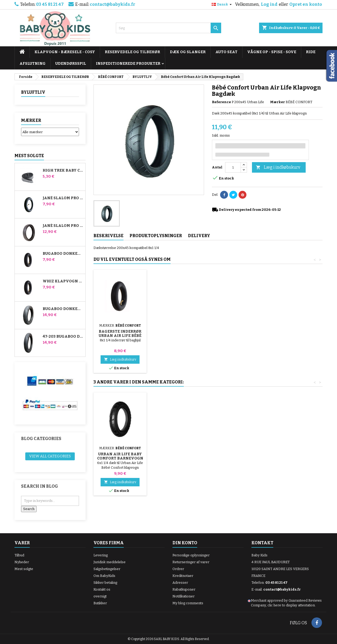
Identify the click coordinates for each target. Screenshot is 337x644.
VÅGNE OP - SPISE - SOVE (272, 52)
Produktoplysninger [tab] (156, 236)
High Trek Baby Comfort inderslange (63, 171)
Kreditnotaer (183, 576)
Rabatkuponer (184, 589)
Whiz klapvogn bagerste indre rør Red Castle (63, 281)
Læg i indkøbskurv (278, 168)
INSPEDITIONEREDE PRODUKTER (128, 64)
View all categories (50, 456)
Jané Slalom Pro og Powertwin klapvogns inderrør (63, 198)
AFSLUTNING (33, 64)
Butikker (100, 603)
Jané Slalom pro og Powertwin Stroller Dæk (63, 226)
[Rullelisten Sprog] (222, 4)
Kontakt (262, 543)
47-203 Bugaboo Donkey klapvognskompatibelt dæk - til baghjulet (63, 337)
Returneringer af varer (191, 562)
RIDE (311, 52)
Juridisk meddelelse (110, 562)
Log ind (269, 4)
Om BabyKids (104, 576)
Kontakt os (102, 589)
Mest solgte (29, 156)
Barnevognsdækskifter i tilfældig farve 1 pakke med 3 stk (182, 329)
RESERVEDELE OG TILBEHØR (132, 52)
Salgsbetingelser (107, 569)
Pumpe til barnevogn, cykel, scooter (120, 329)
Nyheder (22, 562)
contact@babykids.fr (113, 4)
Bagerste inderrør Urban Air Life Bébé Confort (237, 336)
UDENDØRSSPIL (71, 64)
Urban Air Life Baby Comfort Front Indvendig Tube (179, 458)
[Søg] (168, 28)
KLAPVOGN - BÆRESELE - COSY (65, 52)
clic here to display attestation (291, 605)
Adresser (180, 583)
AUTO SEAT (226, 52)
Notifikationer (184, 596)
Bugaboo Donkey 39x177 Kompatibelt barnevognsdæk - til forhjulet (63, 309)
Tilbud (19, 555)
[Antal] (233, 167)
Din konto (185, 543)
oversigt (100, 596)
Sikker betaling (105, 583)
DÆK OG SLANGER (188, 52)
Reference (221, 102)
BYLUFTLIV (33, 92)
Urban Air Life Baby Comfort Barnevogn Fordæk (237, 458)
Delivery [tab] (199, 236)
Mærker (31, 120)
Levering (101, 555)
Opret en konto (306, 4)
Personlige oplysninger (191, 555)
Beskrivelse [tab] (108, 236)
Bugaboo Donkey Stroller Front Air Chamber (63, 254)
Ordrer (178, 569)
